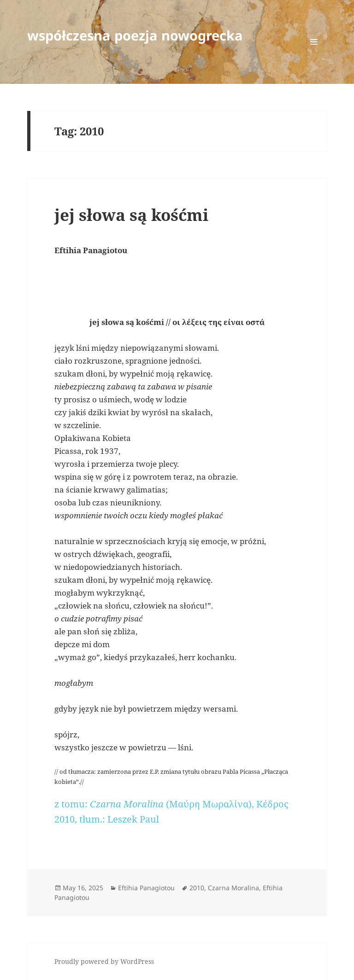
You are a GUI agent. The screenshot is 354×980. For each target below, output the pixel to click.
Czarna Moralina (233, 888)
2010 (197, 888)
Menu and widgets (314, 55)
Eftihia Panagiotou (146, 888)
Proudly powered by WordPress (104, 961)
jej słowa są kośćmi (131, 215)
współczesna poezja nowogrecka (135, 35)
